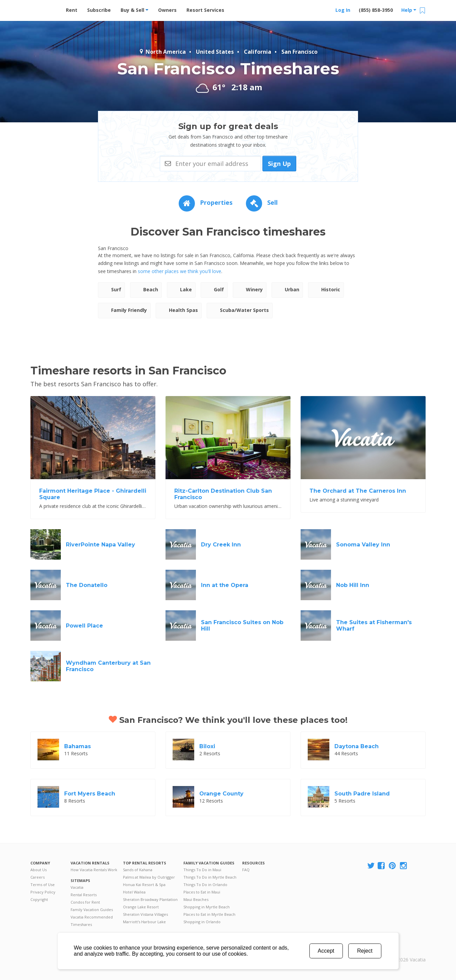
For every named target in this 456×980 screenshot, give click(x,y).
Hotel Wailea (134, 892)
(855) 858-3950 (376, 10)
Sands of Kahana (138, 870)
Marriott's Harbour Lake (144, 922)
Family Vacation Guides (92, 910)
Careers (37, 877)
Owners (167, 10)
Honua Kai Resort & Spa (144, 885)
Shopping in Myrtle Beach (207, 907)
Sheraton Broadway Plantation (150, 899)
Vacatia (77, 887)
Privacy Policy (43, 892)
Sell (262, 202)
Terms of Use (43, 885)
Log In (343, 10)
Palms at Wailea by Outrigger (149, 877)
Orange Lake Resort (141, 907)
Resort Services (205, 10)
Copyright (39, 899)
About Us (39, 870)
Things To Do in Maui (202, 870)
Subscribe (99, 10)
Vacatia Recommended (92, 917)
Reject (365, 951)
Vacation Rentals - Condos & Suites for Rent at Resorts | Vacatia (44, 8)
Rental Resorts (84, 895)
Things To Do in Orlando (205, 885)
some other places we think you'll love (180, 271)
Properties (206, 202)
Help (409, 10)
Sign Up (279, 164)
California (258, 52)
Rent (72, 10)
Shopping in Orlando (202, 922)
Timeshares (81, 924)
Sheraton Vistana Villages (145, 914)
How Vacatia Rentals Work (94, 870)
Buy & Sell (134, 10)
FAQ (246, 870)
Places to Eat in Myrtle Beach (209, 914)
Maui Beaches (196, 899)
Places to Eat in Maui (202, 892)
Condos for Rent (85, 902)
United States (215, 52)
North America (162, 52)
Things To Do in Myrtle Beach (210, 877)
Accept (326, 951)
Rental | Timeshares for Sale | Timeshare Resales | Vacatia (409, 951)
